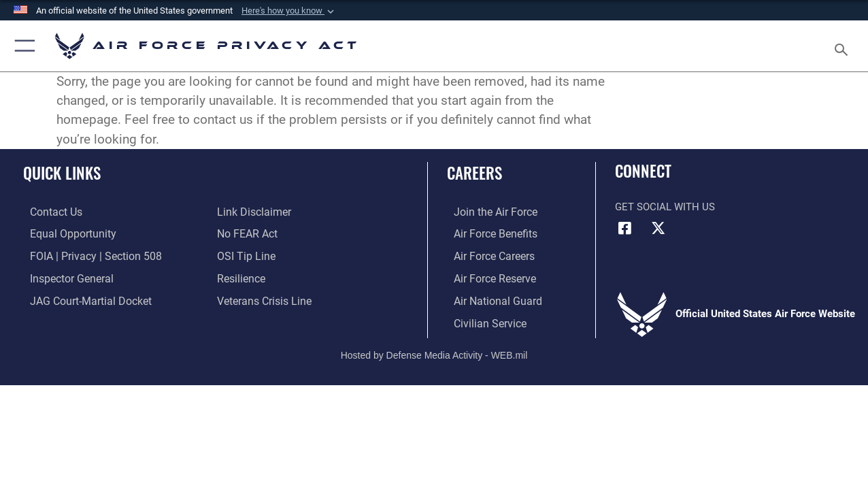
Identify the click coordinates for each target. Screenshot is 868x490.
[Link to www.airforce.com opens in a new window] (487, 212)
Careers (474, 173)
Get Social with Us (665, 207)
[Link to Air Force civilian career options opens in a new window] (482, 320)
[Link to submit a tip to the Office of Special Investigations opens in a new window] (244, 255)
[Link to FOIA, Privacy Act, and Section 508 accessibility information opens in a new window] (85, 255)
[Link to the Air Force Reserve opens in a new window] (487, 276)
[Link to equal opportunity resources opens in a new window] (64, 233)
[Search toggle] (844, 46)
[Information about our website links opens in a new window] (252, 212)
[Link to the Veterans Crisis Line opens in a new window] (263, 298)
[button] (289, 11)
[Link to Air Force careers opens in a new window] (487, 255)
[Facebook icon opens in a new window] (625, 228)
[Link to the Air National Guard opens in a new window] (489, 298)
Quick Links (62, 173)
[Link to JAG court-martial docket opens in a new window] (82, 298)
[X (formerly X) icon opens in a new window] (658, 228)
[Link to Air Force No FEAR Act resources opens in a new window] (247, 233)
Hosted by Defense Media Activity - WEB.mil (434, 351)
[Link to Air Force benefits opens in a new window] (487, 233)
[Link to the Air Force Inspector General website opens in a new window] (63, 276)
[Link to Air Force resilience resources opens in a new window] (240, 276)
